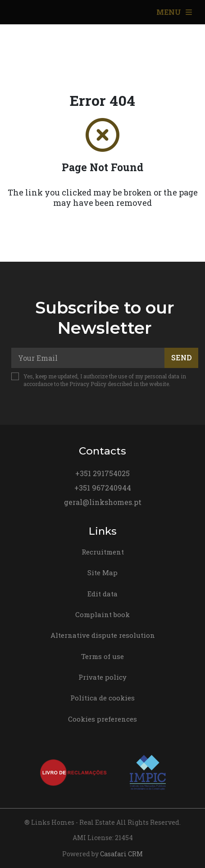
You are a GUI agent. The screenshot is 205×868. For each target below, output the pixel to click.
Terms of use (102, 656)
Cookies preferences (102, 719)
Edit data (102, 594)
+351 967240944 (103, 488)
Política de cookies (102, 698)
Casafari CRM (121, 854)
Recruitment (103, 552)
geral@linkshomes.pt (103, 502)
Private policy (102, 677)
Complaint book (102, 614)
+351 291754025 (102, 473)
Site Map (102, 573)
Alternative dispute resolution (103, 635)
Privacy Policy (88, 384)
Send (182, 357)
